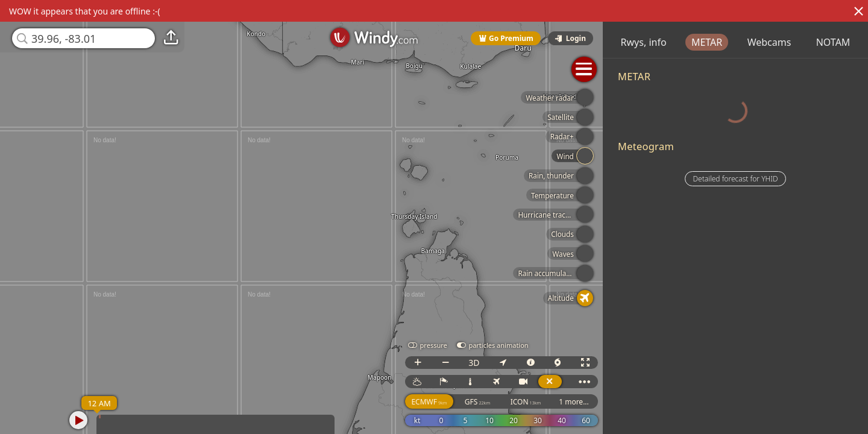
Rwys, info (712, 42)
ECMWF (463, 402)
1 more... (608, 402)
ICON (560, 402)
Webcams (838, 42)
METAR (775, 42)
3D (508, 363)
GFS (512, 402)
